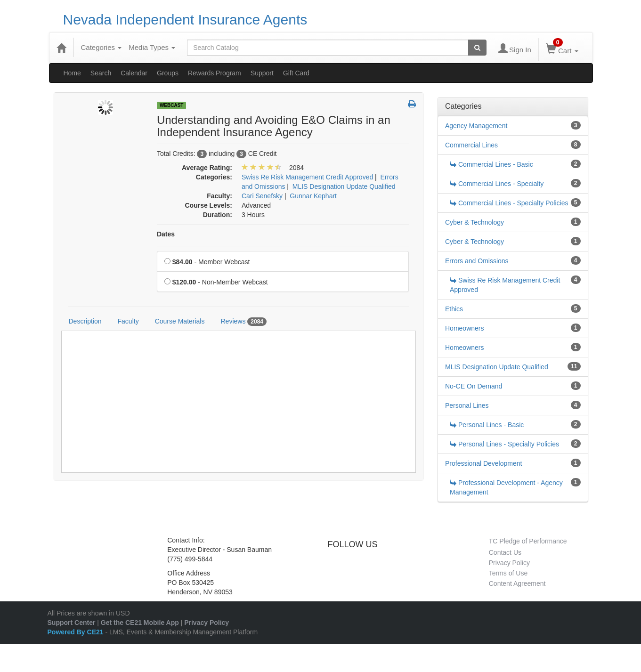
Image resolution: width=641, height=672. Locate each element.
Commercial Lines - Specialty (497, 184)
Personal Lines (467, 405)
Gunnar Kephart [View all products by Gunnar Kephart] (313, 196)
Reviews (243, 322)
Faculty (128, 321)
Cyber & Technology (475, 222)
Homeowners (464, 328)
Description (85, 321)
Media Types (152, 47)
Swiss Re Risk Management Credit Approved (505, 285)
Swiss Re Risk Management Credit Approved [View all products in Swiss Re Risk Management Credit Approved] (307, 177)
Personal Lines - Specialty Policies (504, 444)
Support (262, 73)
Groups (168, 73)
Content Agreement (517, 583)
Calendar (134, 73)
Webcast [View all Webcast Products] (172, 105)
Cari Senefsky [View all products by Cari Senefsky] (262, 196)
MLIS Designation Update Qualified (497, 367)
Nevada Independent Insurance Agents (185, 20)
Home (72, 73)
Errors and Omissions (477, 261)
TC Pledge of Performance (528, 541)
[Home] (61, 48)
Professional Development (483, 463)
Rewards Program (215, 73)
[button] (412, 105)
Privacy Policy (509, 563)
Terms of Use (508, 573)
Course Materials (180, 321)
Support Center (72, 623)
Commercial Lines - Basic (491, 164)
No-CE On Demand (474, 386)
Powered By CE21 (77, 632)
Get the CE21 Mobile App (140, 623)
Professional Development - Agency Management (506, 487)
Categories (101, 47)
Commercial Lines (471, 145)
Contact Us (505, 552)
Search (101, 73)
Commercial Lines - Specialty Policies (509, 203)
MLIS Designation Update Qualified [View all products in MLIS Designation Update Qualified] (344, 186)
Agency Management (476, 126)
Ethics (454, 309)
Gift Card (296, 73)
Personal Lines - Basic (487, 425)
